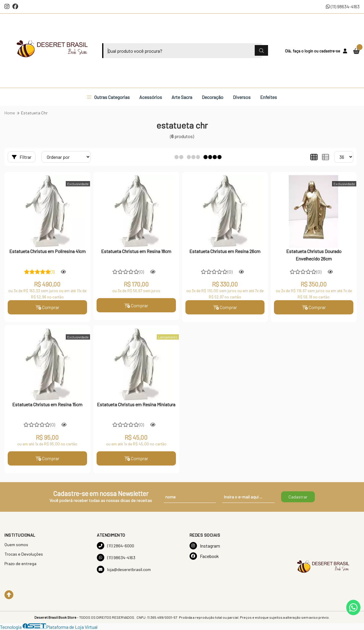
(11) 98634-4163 (343, 6)
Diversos (242, 97)
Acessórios (151, 97)
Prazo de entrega (20, 563)
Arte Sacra (182, 97)
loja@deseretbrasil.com (124, 569)
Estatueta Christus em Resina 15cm (47, 404)
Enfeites (268, 97)
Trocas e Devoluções (24, 554)
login (309, 51)
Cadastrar (298, 497)
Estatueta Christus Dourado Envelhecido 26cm (314, 255)
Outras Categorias (108, 97)
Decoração (213, 97)
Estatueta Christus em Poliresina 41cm (47, 251)
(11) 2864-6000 (116, 546)
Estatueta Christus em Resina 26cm (225, 251)
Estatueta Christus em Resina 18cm (136, 251)
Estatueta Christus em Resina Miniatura (136, 404)
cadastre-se (330, 51)
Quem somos (16, 545)
